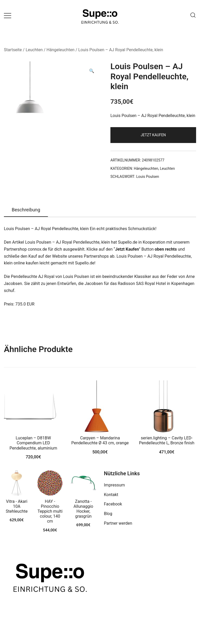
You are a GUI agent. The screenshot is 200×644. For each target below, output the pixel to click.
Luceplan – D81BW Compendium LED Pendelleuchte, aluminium (33, 443)
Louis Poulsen (148, 177)
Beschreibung (26, 210)
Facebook (113, 504)
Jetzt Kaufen (153, 135)
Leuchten (34, 50)
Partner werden (118, 523)
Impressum (114, 485)
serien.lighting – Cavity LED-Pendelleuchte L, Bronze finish (167, 440)
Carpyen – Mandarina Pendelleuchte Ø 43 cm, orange (100, 440)
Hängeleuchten (61, 50)
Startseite (13, 50)
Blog (108, 514)
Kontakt (111, 495)
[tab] (26, 210)
